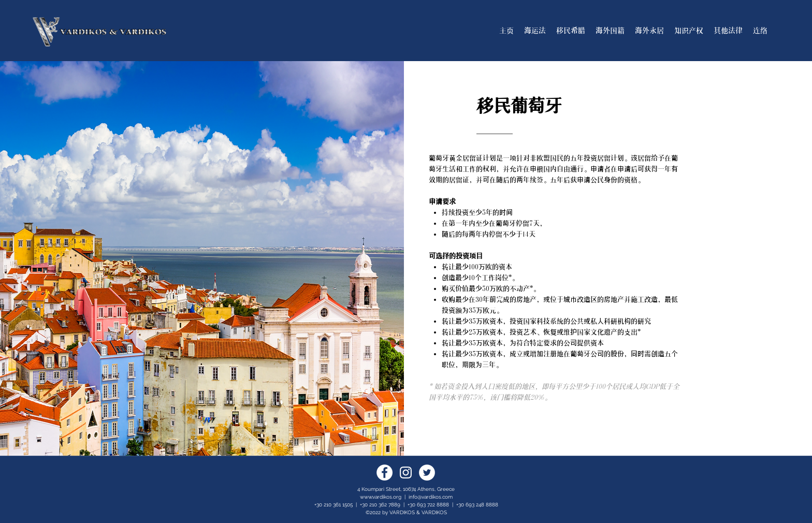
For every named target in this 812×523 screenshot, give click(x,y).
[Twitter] (427, 473)
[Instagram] (406, 473)
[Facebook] (385, 473)
